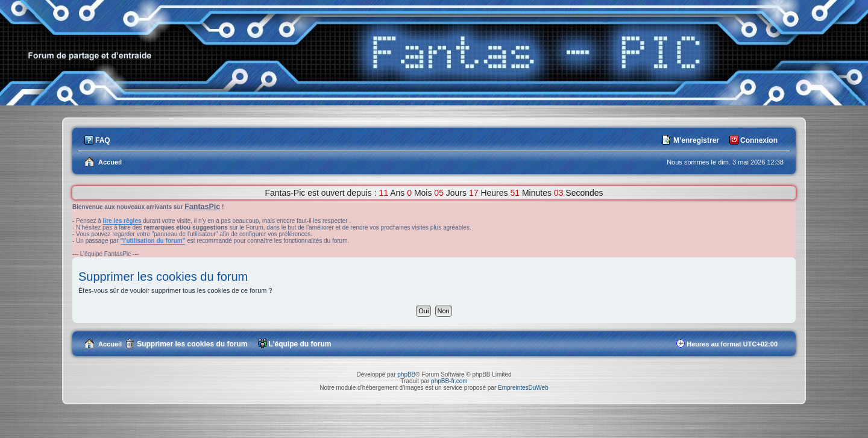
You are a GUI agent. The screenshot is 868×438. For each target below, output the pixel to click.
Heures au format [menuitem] (732, 344)
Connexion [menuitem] (759, 140)
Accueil (110, 344)
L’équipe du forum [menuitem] (300, 344)
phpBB (406, 374)
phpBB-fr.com (449, 381)
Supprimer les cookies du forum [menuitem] (192, 344)
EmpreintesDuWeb (523, 388)
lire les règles (122, 221)
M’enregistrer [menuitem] (696, 140)
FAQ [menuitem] (103, 140)
